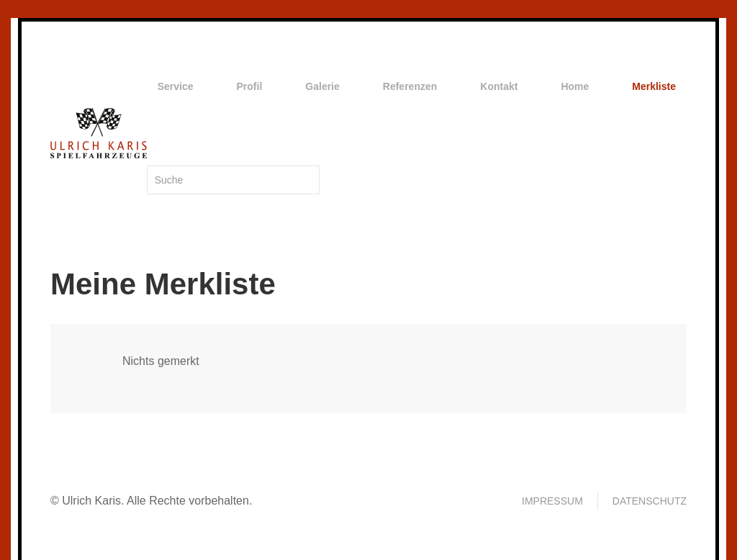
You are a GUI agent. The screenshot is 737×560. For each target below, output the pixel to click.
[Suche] (233, 180)
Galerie (322, 86)
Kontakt (499, 86)
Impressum (552, 501)
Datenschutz (650, 501)
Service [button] (176, 86)
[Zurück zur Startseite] (99, 133)
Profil (250, 86)
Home (575, 86)
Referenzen (410, 86)
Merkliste (654, 86)
